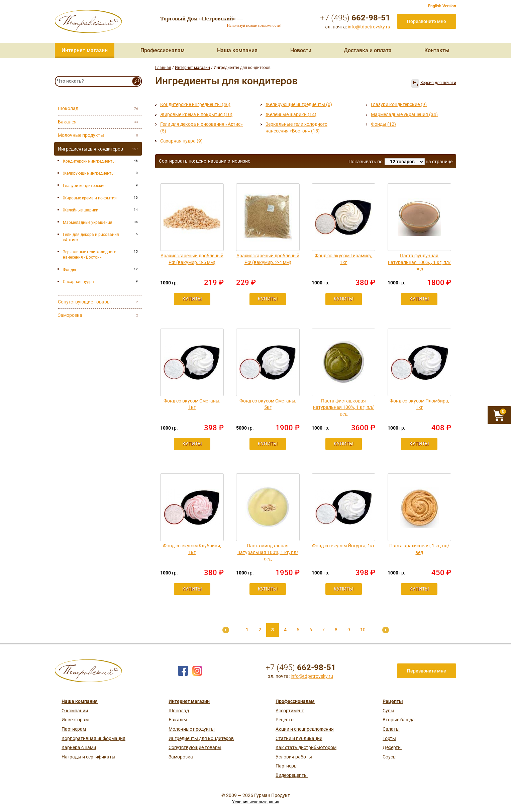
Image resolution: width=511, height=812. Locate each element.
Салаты (391, 729)
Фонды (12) (383, 124)
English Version (442, 6)
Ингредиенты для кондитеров (201, 738)
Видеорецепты (292, 775)
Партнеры (287, 766)
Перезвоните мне (427, 21)
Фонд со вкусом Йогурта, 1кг (343, 546)
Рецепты (285, 720)
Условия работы (294, 757)
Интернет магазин (85, 50)
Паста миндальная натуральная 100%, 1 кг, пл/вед (268, 552)
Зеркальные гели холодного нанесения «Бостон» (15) (296, 127)
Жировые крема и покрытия (90, 198)
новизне (241, 161)
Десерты (392, 747)
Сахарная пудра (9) (181, 141)
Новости (301, 50)
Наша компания (237, 50)
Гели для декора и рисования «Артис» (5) (201, 127)
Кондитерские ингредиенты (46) (195, 104)
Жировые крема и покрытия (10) (196, 114)
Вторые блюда (399, 720)
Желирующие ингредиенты (89, 173)
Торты (389, 738)
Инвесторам (75, 720)
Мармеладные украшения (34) (404, 114)
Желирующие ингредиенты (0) (299, 104)
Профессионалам (163, 50)
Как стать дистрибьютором (306, 747)
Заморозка (181, 757)
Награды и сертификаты (88, 757)
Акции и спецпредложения (305, 729)
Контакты (437, 50)
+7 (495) (355, 18)
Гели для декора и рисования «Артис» (91, 237)
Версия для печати (438, 83)
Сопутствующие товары (195, 747)
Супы (388, 711)
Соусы (390, 757)
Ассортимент (290, 711)
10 (363, 630)
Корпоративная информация (93, 738)
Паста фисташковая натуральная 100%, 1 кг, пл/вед (343, 407)
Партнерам (74, 729)
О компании (75, 711)
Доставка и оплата (368, 50)
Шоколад (179, 711)
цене (201, 161)
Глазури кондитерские (84, 186)
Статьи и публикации (299, 738)
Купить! (192, 299)
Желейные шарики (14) (291, 114)
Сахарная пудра (78, 282)
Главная (163, 68)
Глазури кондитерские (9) (399, 104)
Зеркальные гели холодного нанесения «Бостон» (90, 255)
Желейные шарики (81, 210)
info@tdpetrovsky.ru (369, 27)
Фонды (69, 270)
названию (219, 161)
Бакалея (178, 720)
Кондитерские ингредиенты (89, 161)
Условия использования (256, 802)
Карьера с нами (79, 747)
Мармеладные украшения (88, 222)
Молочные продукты (192, 729)
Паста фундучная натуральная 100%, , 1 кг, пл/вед (419, 262)
